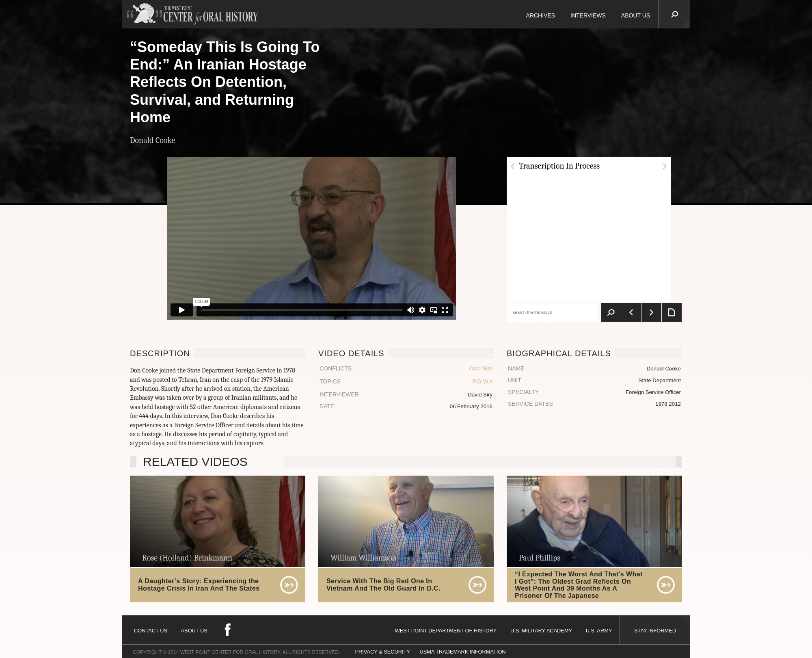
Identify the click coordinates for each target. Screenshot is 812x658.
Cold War (481, 368)
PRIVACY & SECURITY (383, 652)
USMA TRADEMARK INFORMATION (462, 652)
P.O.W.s (482, 381)
